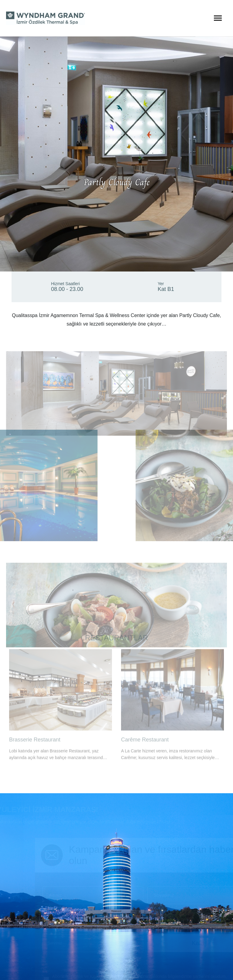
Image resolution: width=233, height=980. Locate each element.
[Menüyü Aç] (218, 18)
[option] (61, 692)
